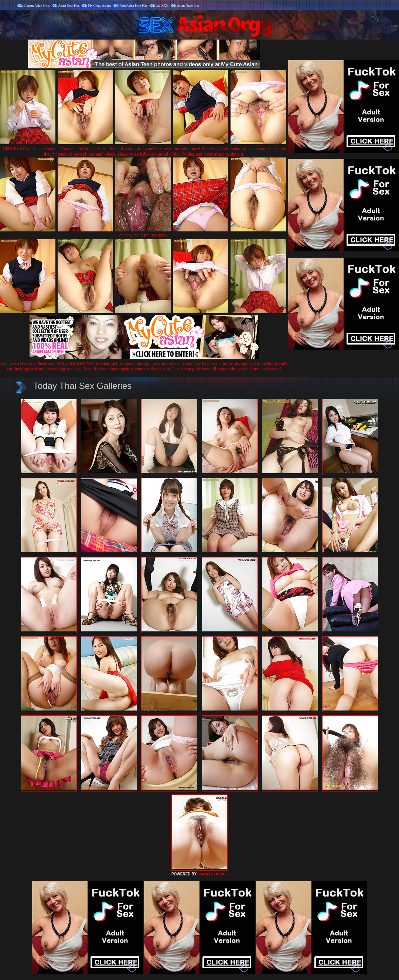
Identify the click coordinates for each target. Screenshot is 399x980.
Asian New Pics (69, 6)
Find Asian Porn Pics (134, 6)
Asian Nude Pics (188, 6)
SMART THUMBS (213, 874)
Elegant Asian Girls (37, 6)
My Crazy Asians (100, 6)
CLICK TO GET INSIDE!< (144, 236)
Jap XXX (162, 6)
